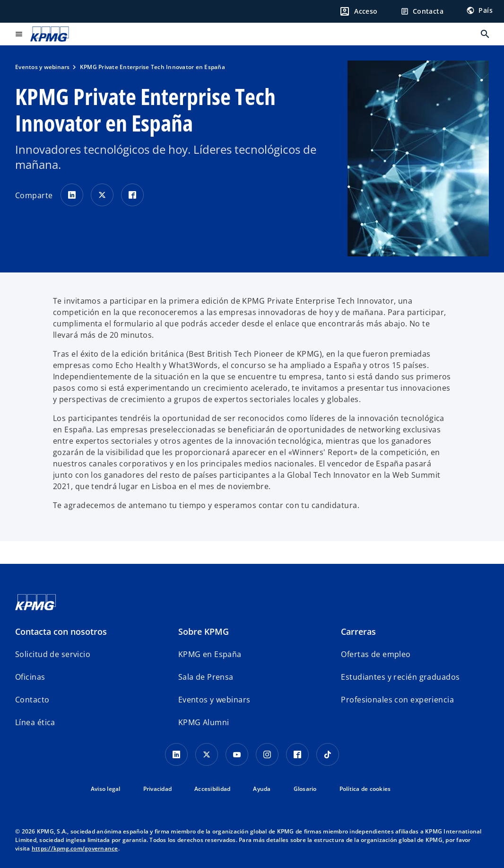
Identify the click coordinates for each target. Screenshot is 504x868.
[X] (207, 754)
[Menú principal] (19, 34)
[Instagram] (267, 754)
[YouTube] (237, 754)
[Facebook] (297, 754)
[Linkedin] (176, 754)
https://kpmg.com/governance (75, 848)
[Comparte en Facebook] (132, 195)
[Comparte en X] (102, 195)
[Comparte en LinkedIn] (72, 195)
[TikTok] (328, 754)
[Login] (358, 11)
